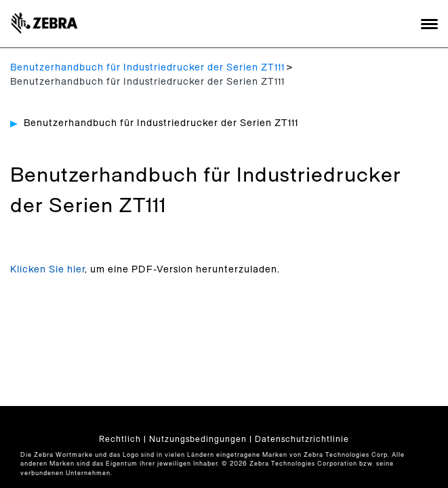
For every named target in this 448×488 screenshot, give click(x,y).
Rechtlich (120, 439)
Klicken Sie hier (47, 270)
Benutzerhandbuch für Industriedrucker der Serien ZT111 (147, 68)
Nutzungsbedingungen (198, 439)
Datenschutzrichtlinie (302, 439)
